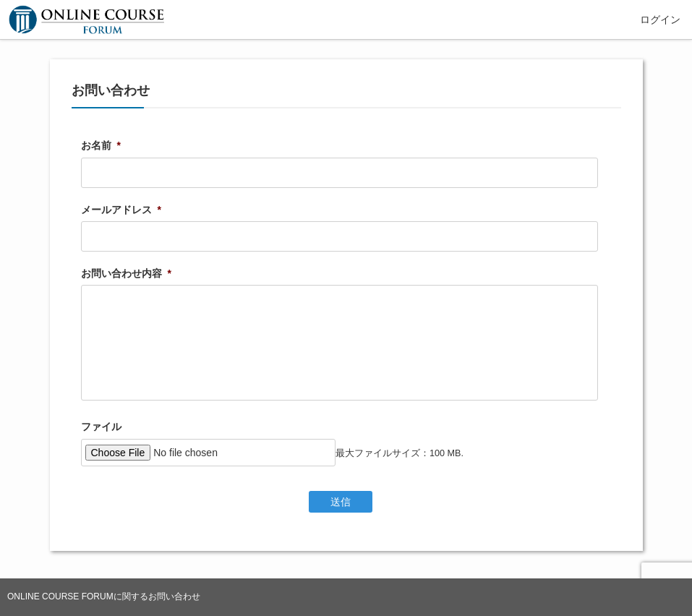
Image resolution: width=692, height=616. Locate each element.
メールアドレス (121, 210)
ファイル (101, 427)
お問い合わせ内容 (126, 273)
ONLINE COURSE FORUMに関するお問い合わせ (104, 596)
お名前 (101, 145)
